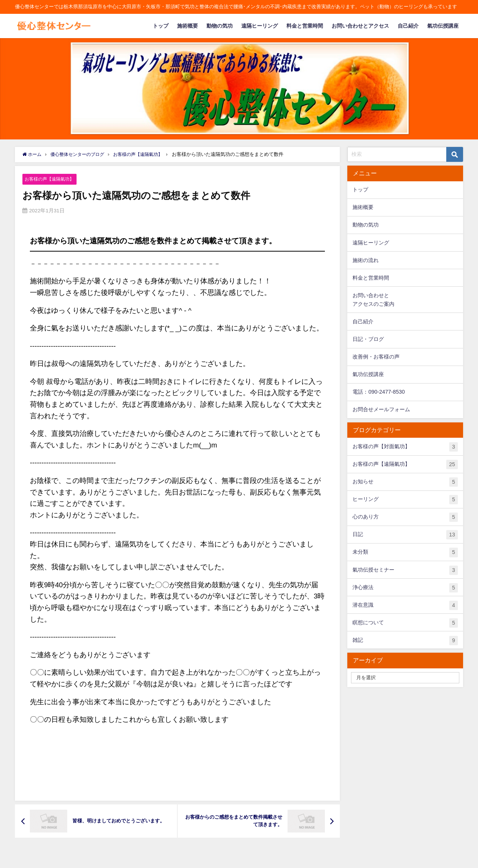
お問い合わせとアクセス (360, 26)
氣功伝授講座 (443, 26)
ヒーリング (405, 500)
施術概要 (187, 26)
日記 (405, 535)
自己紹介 (408, 26)
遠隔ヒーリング (260, 26)
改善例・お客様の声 (376, 357)
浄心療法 (405, 588)
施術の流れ (366, 260)
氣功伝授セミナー (405, 570)
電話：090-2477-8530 (379, 392)
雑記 (405, 641)
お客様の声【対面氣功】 (405, 447)
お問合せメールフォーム (381, 409)
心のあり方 (405, 517)
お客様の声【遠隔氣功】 (51, 179)
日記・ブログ (368, 339)
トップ (161, 26)
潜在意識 (405, 605)
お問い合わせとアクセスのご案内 (373, 300)
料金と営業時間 (305, 26)
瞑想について (405, 623)
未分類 (405, 552)
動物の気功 (220, 26)
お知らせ (405, 482)
